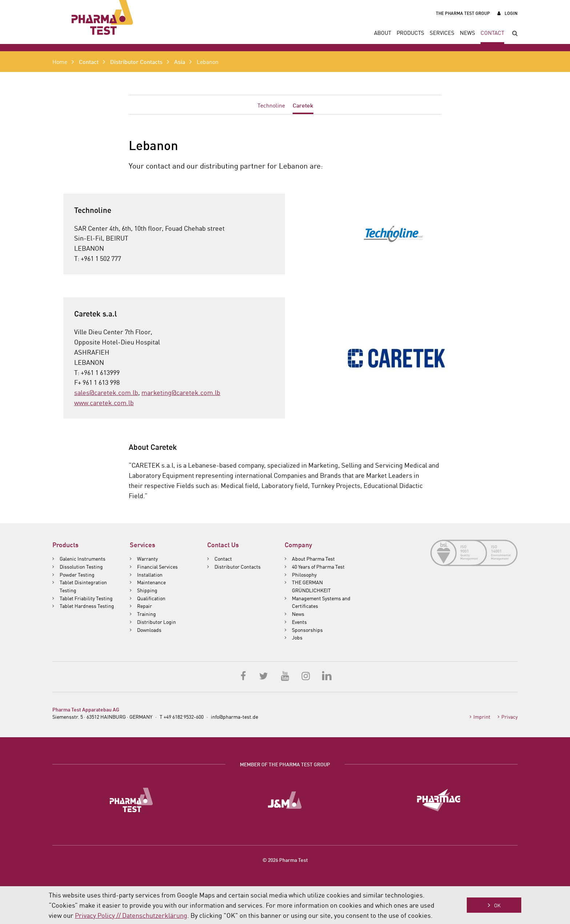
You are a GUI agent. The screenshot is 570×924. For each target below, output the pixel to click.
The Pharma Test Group (463, 13)
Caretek (303, 105)
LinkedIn (326, 675)
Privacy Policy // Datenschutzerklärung (131, 915)
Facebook (244, 675)
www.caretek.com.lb (104, 402)
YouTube (285, 675)
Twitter (264, 675)
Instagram (306, 675)
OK (497, 905)
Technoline (271, 105)
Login (511, 13)
